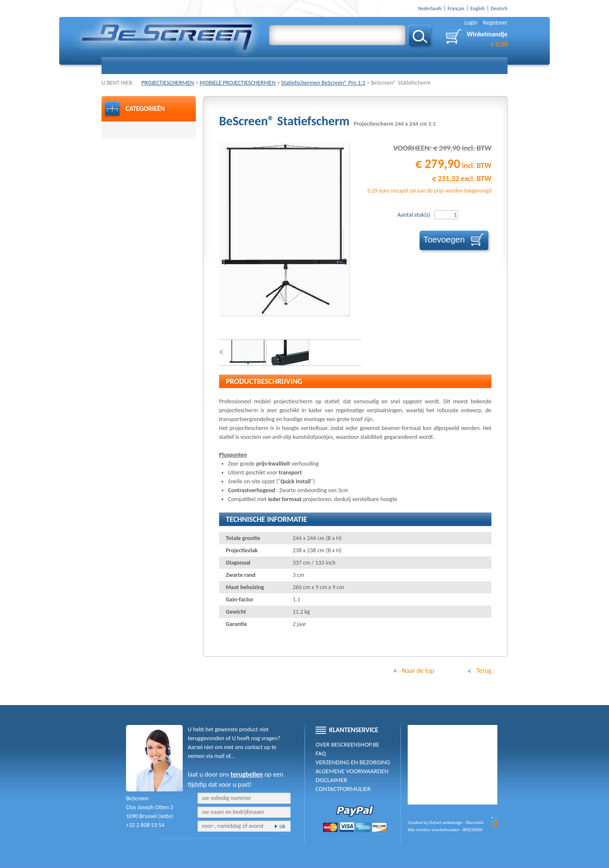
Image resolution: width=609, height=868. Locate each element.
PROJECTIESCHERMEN (167, 83)
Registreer (495, 23)
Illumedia (475, 823)
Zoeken (421, 37)
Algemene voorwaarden (352, 771)
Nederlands (430, 8)
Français (456, 8)
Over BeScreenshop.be (347, 744)
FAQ (321, 753)
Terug (484, 671)
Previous (221, 352)
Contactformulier (343, 789)
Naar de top (418, 671)
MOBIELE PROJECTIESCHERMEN (238, 83)
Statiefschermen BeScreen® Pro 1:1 (323, 83)
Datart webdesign (446, 823)
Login (471, 23)
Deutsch (499, 8)
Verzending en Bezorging (353, 762)
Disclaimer (331, 780)
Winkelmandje (487, 39)
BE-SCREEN (167, 37)
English (477, 8)
